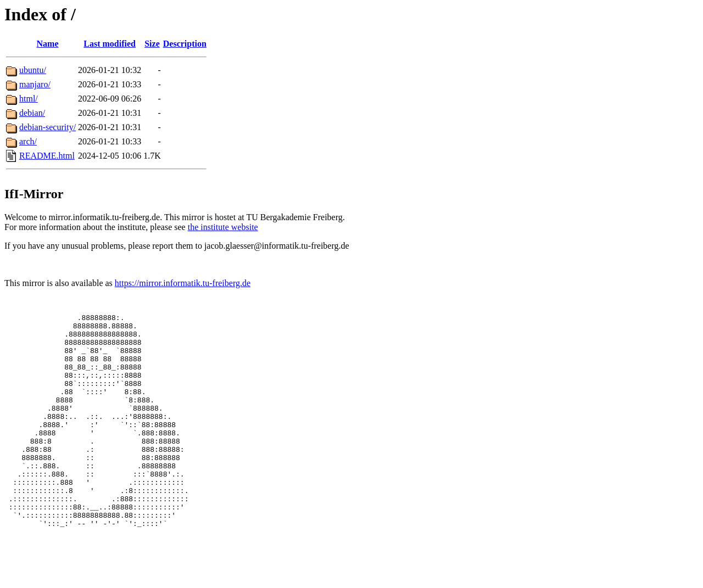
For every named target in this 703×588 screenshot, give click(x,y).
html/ (29, 99)
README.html (47, 156)
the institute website (223, 227)
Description (185, 44)
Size (152, 44)
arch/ (28, 141)
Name (48, 44)
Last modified (110, 44)
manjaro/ (35, 84)
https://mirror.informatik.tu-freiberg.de (183, 283)
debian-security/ (48, 127)
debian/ (32, 113)
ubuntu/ (33, 70)
